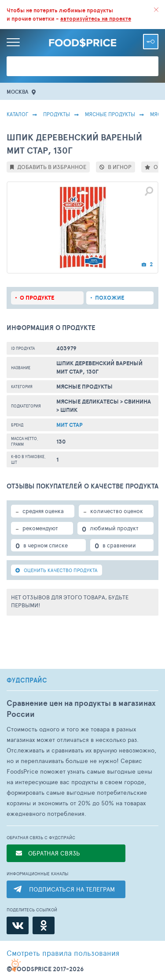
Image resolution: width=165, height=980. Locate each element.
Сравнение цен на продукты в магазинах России (81, 708)
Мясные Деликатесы (88, 402)
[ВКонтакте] (18, 925)
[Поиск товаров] (82, 66)
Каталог (17, 114)
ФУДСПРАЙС (27, 680)
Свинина (137, 402)
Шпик (69, 410)
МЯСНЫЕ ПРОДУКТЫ (110, 114)
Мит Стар (70, 425)
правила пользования (63, 953)
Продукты (57, 114)
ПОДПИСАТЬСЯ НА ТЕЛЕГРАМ (72, 889)
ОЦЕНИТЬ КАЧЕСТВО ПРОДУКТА (57, 570)
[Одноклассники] (44, 925)
